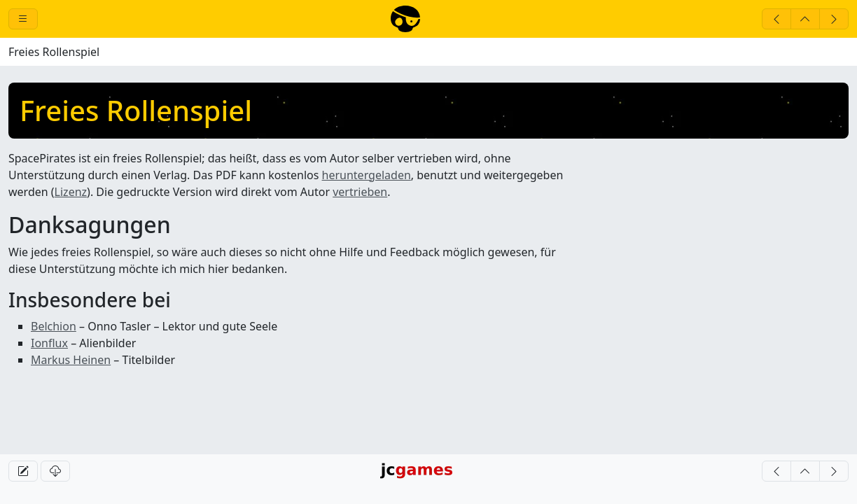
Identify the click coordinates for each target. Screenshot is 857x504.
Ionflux (49, 343)
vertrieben (360, 192)
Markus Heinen (71, 360)
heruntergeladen (367, 175)
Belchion (54, 326)
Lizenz (71, 192)
